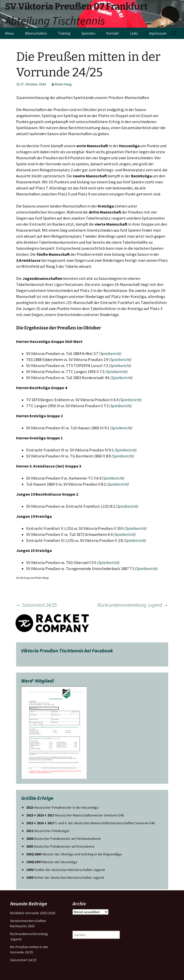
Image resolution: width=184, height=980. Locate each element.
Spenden (88, 33)
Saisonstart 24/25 (36, 605)
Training (64, 33)
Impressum (158, 33)
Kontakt (113, 33)
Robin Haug (63, 84)
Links (134, 33)
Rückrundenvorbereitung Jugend (133, 605)
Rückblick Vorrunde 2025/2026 (33, 913)
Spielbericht (110, 353)
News (10, 33)
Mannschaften (36, 33)
